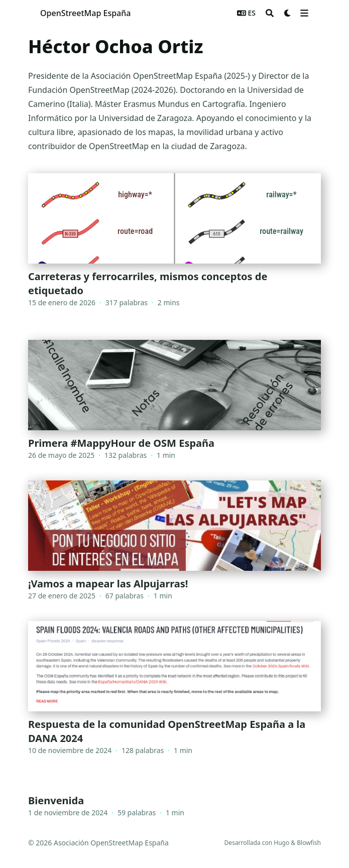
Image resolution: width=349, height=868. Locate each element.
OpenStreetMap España (85, 13)
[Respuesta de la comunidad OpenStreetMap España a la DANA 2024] (174, 694)
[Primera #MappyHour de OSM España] (174, 400)
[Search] (270, 13)
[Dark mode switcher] (288, 13)
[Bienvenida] (174, 803)
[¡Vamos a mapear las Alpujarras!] (174, 541)
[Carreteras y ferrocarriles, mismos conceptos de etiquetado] (174, 246)
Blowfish (309, 843)
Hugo (281, 843)
